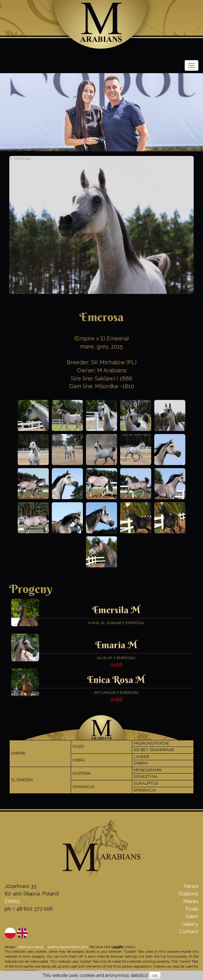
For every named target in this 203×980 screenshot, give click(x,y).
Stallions (188, 894)
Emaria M (116, 645)
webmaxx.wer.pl (30, 947)
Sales (192, 916)
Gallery (190, 924)
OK (155, 976)
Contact (189, 931)
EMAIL (13, 901)
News (191, 886)
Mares (191, 901)
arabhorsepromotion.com (68, 947)
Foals (192, 909)
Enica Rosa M (116, 680)
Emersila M (116, 610)
